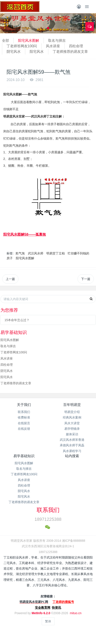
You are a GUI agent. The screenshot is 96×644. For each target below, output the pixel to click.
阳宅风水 (37, 52)
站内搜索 (72, 456)
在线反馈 (24, 429)
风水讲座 (53, 46)
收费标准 (24, 417)
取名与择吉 (57, 41)
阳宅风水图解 (29, 41)
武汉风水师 (36, 253)
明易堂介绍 (72, 412)
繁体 (48, 621)
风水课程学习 (72, 451)
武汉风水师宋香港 (72, 440)
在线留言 (24, 423)
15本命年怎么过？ (17, 320)
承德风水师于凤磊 (72, 445)
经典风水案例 (72, 417)
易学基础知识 (24, 456)
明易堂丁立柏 (56, 253)
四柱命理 (76, 46)
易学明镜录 (72, 429)
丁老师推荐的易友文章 (70, 52)
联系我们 (24, 412)
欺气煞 (20, 253)
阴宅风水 (14, 52)
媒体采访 (72, 434)
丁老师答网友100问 (22, 46)
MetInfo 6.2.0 (41, 613)
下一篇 (86, 279)
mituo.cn (76, 613)
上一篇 (10, 279)
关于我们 (24, 405)
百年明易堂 (72, 405)
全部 (5, 41)
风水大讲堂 (72, 423)
